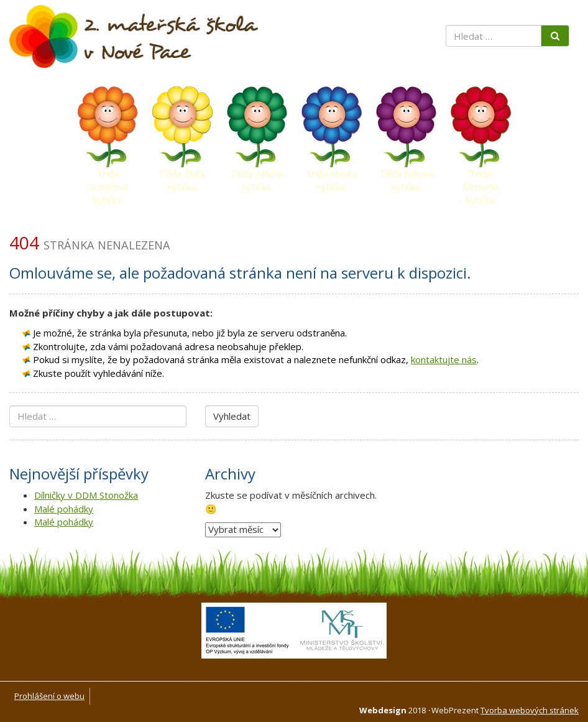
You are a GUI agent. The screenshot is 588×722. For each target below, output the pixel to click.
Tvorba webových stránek (530, 710)
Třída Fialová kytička (406, 177)
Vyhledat (232, 416)
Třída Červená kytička (481, 177)
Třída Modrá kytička (332, 177)
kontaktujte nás (444, 359)
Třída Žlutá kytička (182, 177)
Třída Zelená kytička (257, 177)
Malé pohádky (64, 509)
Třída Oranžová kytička (108, 177)
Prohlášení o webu (49, 696)
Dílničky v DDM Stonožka (86, 495)
